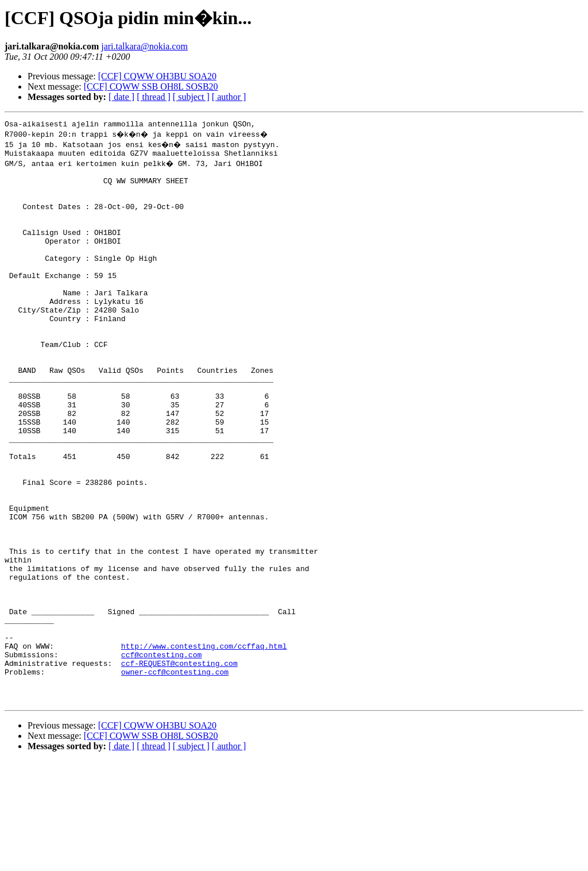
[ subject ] (191, 97)
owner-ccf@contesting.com (175, 777)
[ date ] (121, 97)
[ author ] (229, 97)
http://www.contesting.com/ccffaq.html (204, 746)
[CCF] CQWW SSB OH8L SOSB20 (151, 86)
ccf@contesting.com (161, 756)
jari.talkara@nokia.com (144, 46)
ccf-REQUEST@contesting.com (179, 766)
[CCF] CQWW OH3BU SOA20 (157, 76)
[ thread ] (154, 97)
